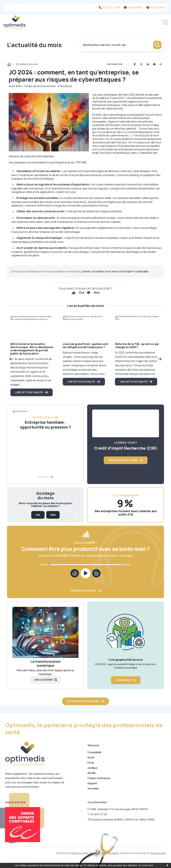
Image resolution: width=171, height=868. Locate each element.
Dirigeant (92, 783)
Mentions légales (80, 853)
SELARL (92, 773)
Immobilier (93, 789)
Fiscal (91, 763)
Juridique (92, 768)
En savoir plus (146, 865)
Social (91, 758)
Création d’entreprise (99, 778)
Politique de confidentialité (105, 853)
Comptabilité (94, 752)
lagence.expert (158, 853)
